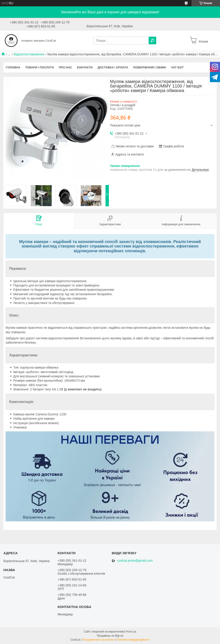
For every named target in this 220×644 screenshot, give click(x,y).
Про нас (65, 67)
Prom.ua (131, 632)
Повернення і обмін (150, 67)
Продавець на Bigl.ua (110, 636)
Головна (13, 67)
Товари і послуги (39, 67)
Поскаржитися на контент (98, 640)
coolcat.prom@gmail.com (135, 561)
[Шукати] (152, 41)
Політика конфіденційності (133, 640)
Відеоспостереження (29, 54)
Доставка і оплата (113, 67)
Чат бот (177, 67)
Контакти (85, 67)
